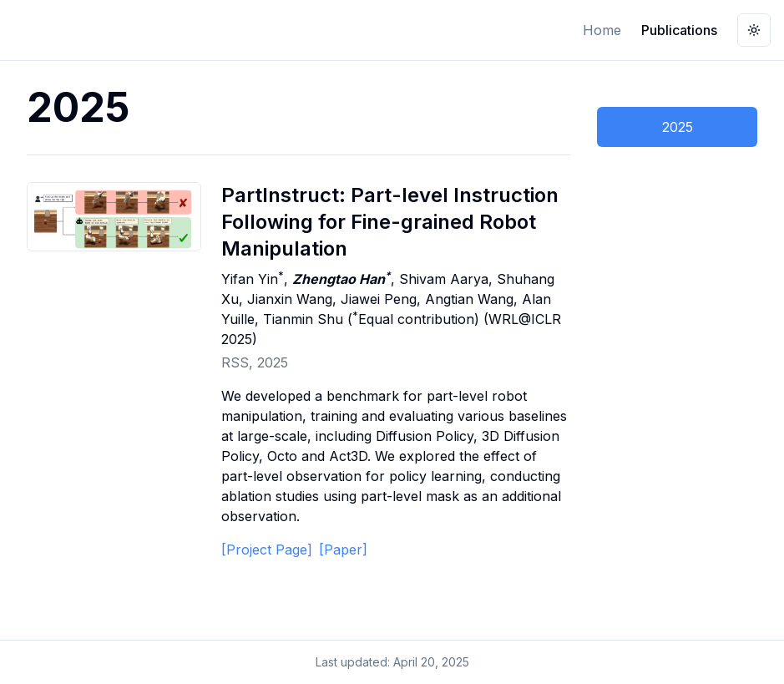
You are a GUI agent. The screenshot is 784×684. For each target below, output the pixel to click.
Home (602, 30)
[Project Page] (267, 550)
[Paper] (343, 550)
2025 (678, 127)
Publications (679, 30)
